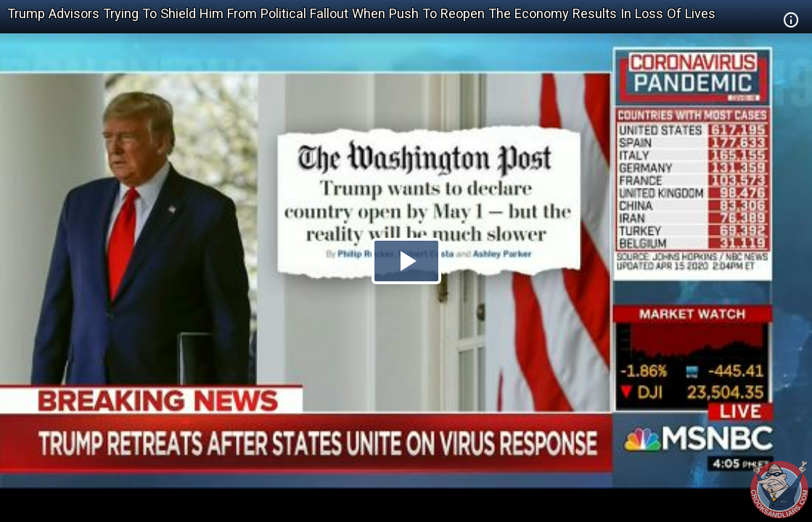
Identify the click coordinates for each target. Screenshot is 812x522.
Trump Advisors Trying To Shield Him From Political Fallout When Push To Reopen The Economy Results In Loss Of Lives (361, 13)
